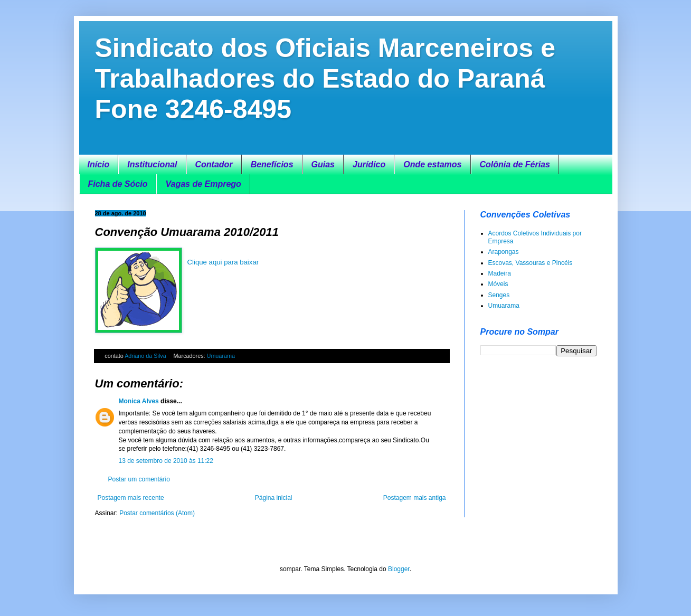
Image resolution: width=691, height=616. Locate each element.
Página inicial (274, 498)
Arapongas (504, 252)
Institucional (152, 164)
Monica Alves (139, 401)
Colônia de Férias (515, 164)
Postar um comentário (139, 479)
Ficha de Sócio (118, 184)
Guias (323, 164)
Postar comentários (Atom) (157, 513)
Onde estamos (432, 164)
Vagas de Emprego (203, 184)
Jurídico (369, 164)
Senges (499, 295)
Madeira (500, 273)
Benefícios (272, 164)
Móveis (498, 284)
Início (99, 164)
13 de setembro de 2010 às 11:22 (166, 461)
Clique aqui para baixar (223, 262)
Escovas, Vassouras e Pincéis (531, 263)
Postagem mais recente (131, 498)
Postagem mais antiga (415, 498)
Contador (214, 164)
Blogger (399, 569)
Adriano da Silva (146, 356)
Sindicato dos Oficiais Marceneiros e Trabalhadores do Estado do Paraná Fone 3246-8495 (325, 79)
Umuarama (221, 356)
